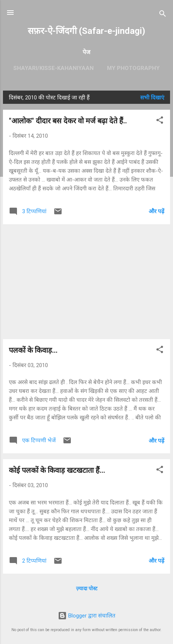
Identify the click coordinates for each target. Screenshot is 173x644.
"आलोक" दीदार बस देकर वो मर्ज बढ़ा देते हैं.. (68, 121)
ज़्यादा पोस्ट (87, 588)
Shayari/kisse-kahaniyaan (53, 68)
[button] (160, 121)
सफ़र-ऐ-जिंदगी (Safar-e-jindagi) (86, 31)
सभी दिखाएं (152, 98)
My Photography (133, 68)
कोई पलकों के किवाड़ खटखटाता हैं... (57, 470)
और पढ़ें (156, 211)
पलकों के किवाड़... (33, 350)
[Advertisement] (86, 282)
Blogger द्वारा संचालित (87, 616)
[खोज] (163, 15)
